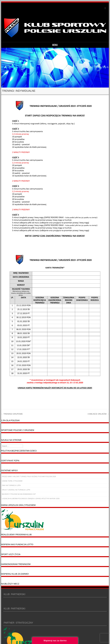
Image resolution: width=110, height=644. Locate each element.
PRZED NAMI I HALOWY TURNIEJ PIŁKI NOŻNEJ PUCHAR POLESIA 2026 (29, 476)
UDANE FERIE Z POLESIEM (12, 481)
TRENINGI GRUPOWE (12, 414)
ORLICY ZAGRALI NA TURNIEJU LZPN (16, 490)
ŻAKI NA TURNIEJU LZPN (11, 485)
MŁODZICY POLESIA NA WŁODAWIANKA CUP (19, 494)
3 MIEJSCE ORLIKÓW (98, 414)
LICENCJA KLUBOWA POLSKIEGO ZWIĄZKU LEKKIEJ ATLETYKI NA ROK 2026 (31, 499)
